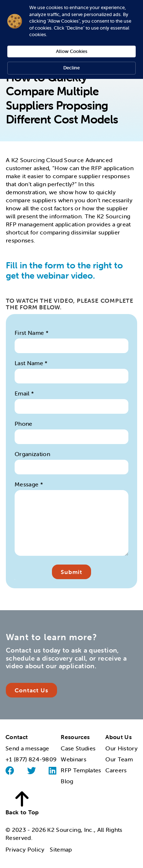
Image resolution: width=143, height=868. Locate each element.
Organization (32, 454)
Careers (116, 770)
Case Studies (78, 748)
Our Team (119, 759)
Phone (24, 424)
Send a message (27, 748)
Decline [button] (71, 68)
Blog (67, 781)
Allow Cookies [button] (72, 51)
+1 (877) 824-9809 (31, 759)
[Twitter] (31, 771)
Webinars (74, 759)
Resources (75, 737)
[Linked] (52, 771)
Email (24, 393)
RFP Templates (81, 770)
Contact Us (31, 690)
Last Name (31, 363)
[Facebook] (10, 771)
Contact (17, 737)
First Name (32, 333)
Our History (121, 748)
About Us (118, 737)
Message (29, 484)
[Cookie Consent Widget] (71, 39)
